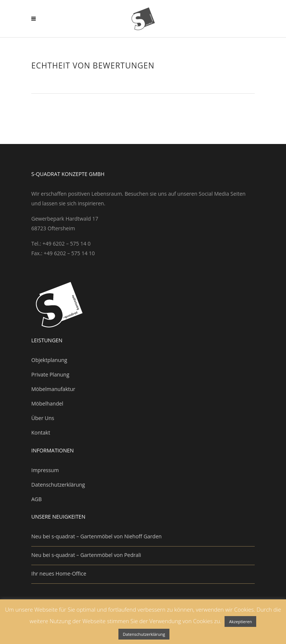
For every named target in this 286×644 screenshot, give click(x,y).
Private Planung (50, 374)
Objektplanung (49, 360)
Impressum (45, 470)
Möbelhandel (47, 403)
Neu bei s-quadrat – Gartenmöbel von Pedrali (86, 555)
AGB (36, 499)
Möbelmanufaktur (53, 389)
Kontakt (41, 432)
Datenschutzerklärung (58, 485)
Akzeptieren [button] (240, 621)
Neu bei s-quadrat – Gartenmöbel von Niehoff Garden (96, 536)
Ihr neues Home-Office (59, 573)
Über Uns (43, 418)
